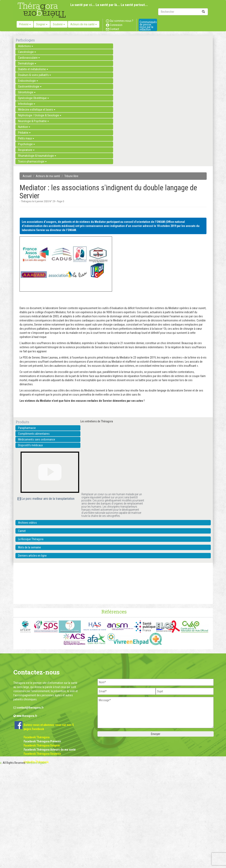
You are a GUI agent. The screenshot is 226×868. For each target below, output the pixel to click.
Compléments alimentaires (34, 434)
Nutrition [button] (24, 127)
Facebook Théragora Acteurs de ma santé (50, 750)
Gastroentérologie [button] (30, 86)
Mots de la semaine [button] (30, 547)
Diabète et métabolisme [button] (33, 69)
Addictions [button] (26, 46)
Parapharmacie (27, 428)
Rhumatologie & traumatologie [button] (37, 156)
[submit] (203, 12)
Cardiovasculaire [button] (29, 58)
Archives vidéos (27, 523)
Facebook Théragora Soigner (42, 745)
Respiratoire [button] (26, 150)
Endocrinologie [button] (28, 81)
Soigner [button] (42, 24)
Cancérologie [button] (27, 52)
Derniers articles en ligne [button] (32, 556)
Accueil (27, 176)
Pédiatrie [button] (24, 133)
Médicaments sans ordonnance (37, 439)
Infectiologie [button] (27, 104)
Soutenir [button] (59, 24)
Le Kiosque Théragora (31, 539)
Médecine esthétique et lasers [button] (37, 110)
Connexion (114, 25)
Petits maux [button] (26, 138)
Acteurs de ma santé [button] (84, 24)
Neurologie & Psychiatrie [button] (34, 121)
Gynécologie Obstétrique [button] (34, 98)
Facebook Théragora (37, 737)
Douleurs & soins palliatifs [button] (35, 75)
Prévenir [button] (25, 24)
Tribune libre (71, 176)
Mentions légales (37, 763)
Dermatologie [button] (27, 63)
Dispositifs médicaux (30, 445)
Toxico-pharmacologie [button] (32, 161)
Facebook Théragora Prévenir (42, 741)
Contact (112, 29)
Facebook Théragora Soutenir (42, 754)
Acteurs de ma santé (48, 176)
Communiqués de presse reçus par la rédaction (148, 26)
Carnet (22, 531)
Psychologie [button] (27, 144)
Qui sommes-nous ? (120, 21)
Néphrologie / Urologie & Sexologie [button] (40, 115)
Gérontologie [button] (27, 92)
